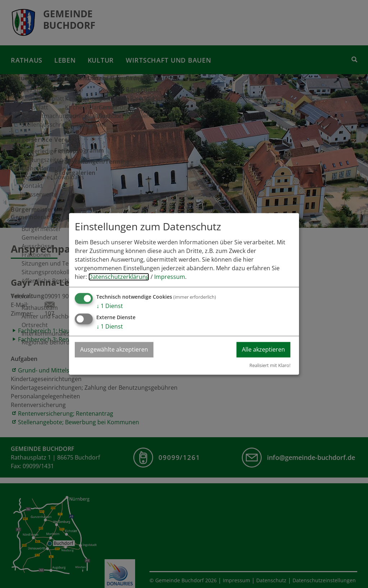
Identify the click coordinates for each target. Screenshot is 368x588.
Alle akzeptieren (263, 350)
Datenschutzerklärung (119, 277)
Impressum (170, 277)
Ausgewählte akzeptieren (114, 350)
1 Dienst (110, 306)
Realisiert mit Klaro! (270, 365)
